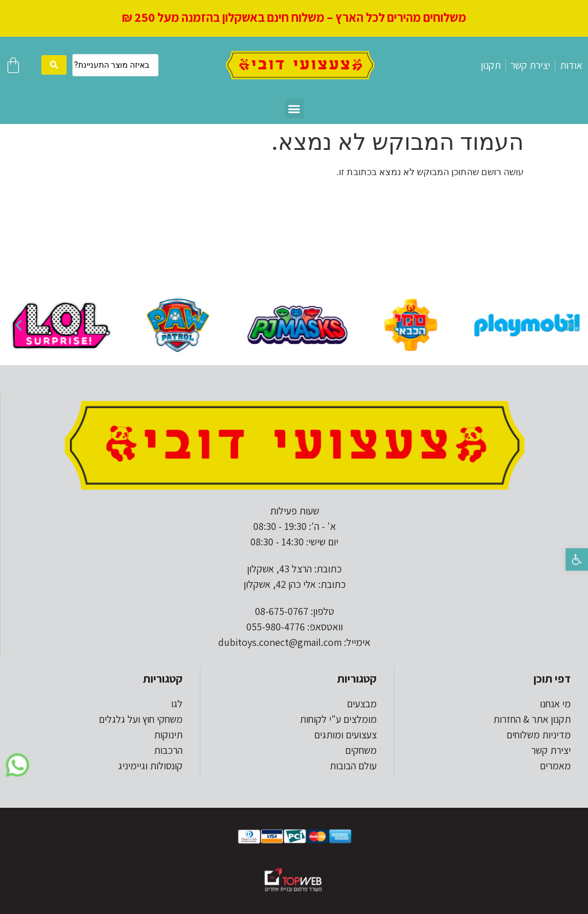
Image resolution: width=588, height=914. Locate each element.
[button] (577, 559)
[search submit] (54, 65)
